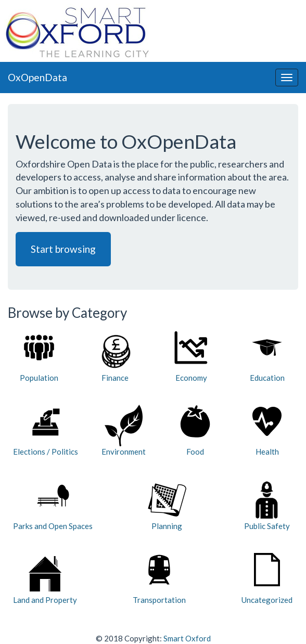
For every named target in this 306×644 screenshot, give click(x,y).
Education (267, 357)
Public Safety (267, 505)
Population (39, 357)
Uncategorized (267, 579)
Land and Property (45, 579)
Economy (191, 357)
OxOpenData (37, 77)
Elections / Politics (46, 430)
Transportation (159, 579)
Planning (167, 505)
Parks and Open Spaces (53, 505)
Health (267, 430)
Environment (124, 430)
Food (195, 430)
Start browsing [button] (63, 249)
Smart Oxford (187, 638)
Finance (115, 357)
